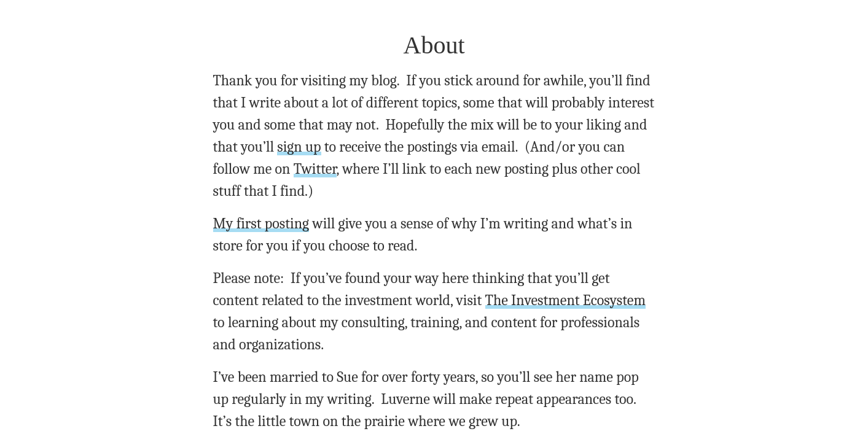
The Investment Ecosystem (424, 243)
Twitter (512, 133)
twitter (377, 393)
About (385, 428)
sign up (568, 114)
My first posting (255, 179)
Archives (436, 428)
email (336, 354)
